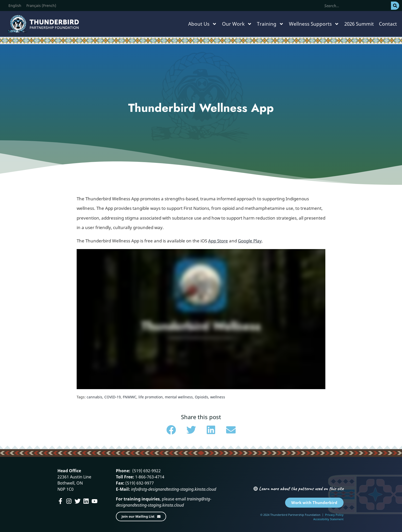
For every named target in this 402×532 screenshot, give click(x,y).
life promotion (151, 397)
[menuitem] (15, 6)
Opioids (202, 397)
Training (270, 24)
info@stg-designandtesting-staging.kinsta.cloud (174, 489)
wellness (218, 397)
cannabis (94, 397)
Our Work (237, 24)
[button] (171, 430)
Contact (388, 24)
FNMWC (130, 397)
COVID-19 (113, 397)
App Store (218, 241)
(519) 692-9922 (146, 471)
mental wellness (179, 397)
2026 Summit (359, 24)
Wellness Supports (314, 24)
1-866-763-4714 (149, 477)
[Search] (395, 6)
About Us (203, 24)
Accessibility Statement (328, 519)
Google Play (250, 241)
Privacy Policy (334, 515)
